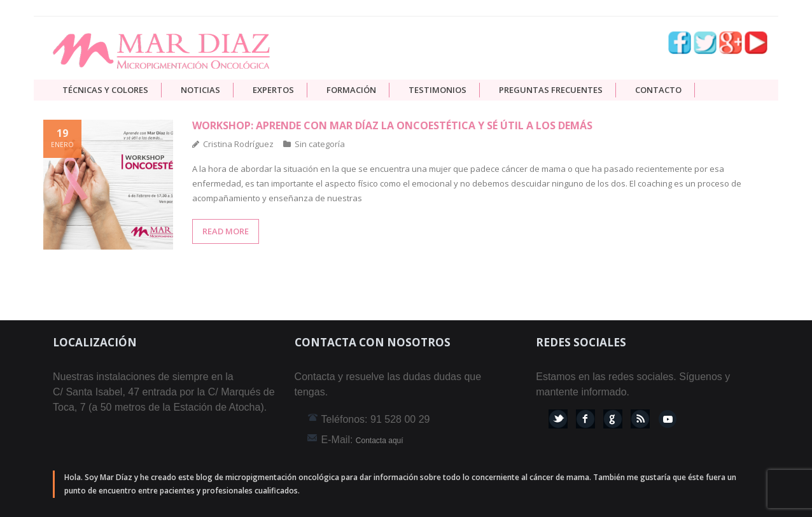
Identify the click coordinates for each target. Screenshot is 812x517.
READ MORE (226, 231)
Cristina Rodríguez (238, 144)
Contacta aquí (380, 441)
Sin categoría (320, 144)
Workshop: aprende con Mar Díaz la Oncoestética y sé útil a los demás (392, 125)
